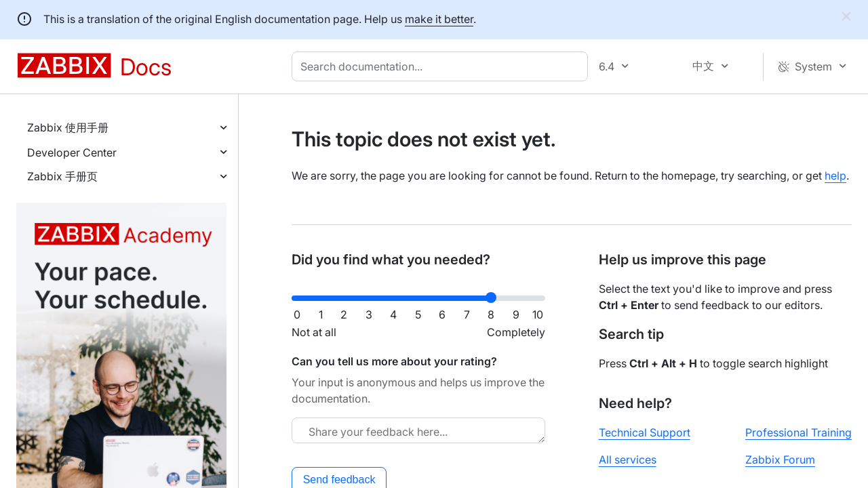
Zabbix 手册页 (62, 176)
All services (628, 460)
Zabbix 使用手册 (68, 127)
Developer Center (72, 152)
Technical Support (645, 432)
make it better (439, 19)
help (835, 176)
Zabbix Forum (780, 460)
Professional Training (798, 432)
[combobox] (442, 66)
